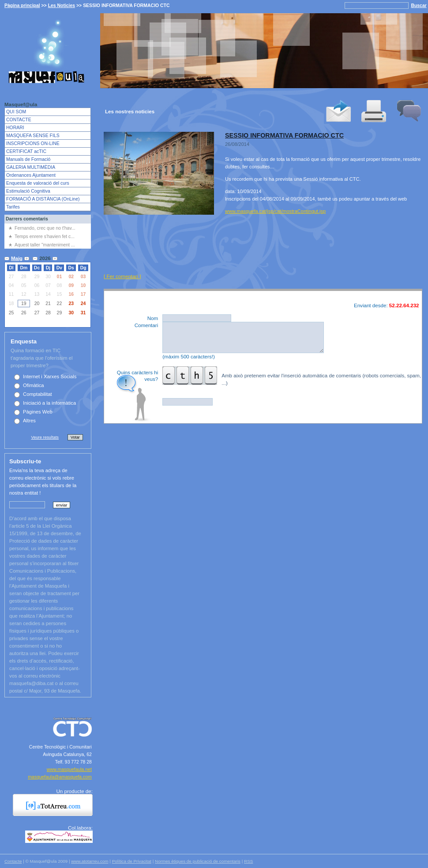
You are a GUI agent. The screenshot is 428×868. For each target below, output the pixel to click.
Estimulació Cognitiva (28, 191)
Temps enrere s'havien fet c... (45, 237)
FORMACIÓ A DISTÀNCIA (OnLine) (43, 199)
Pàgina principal (22, 6)
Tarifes (13, 207)
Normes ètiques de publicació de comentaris (198, 861)
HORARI (15, 128)
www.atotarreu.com (90, 861)
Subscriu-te (25, 461)
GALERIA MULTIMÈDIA (31, 167)
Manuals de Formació (28, 159)
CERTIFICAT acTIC (26, 151)
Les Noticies (62, 6)
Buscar (419, 6)
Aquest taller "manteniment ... (45, 245)
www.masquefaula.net (69, 769)
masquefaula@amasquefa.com (60, 777)
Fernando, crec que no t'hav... (45, 228)
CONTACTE (19, 120)
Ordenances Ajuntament (31, 175)
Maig (17, 258)
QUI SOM (16, 112)
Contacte (13, 861)
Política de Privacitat (132, 861)
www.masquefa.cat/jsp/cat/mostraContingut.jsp (275, 211)
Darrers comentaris (27, 219)
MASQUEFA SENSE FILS (33, 136)
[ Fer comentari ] (122, 276)
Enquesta (24, 341)
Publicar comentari (387, 411)
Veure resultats (45, 437)
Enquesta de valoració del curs (38, 183)
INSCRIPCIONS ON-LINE (33, 143)
